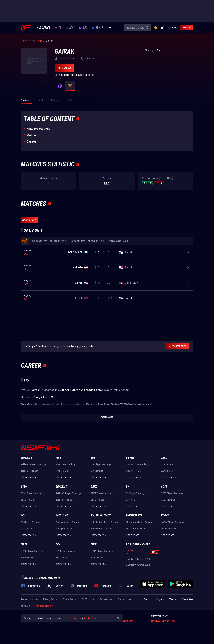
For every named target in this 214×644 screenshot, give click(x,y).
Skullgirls (63, 516)
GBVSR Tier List (134, 471)
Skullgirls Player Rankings (69, 522)
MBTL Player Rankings (32, 551)
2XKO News (167, 471)
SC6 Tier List (27, 529)
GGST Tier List (168, 500)
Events (147, 599)
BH (128, 487)
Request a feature (45, 606)
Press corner (125, 599)
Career (31, 142)
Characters (188, 599)
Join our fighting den (42, 578)
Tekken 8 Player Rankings (33, 464)
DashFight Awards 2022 (138, 565)
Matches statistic (38, 129)
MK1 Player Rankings (66, 464)
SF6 (83, 28)
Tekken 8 (27, 458)
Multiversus (134, 516)
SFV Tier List (62, 558)
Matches (32, 135)
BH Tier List (132, 500)
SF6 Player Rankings (101, 464)
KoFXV (165, 516)
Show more (29, 477)
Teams (173, 599)
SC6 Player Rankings (31, 522)
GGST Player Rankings (172, 493)
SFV (58, 544)
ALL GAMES (44, 28)
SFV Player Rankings (66, 551)
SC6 (23, 516)
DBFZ (94, 487)
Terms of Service (29, 599)
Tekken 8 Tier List (29, 471)
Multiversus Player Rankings (140, 522)
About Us (25, 606)
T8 (58, 28)
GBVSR (97, 28)
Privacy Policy (50, 599)
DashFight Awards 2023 (138, 559)
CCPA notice (88, 599)
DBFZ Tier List (98, 500)
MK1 (70, 28)
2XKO (164, 458)
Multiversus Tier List (136, 529)
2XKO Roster (167, 464)
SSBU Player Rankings (32, 493)
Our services (106, 599)
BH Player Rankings (136, 493)
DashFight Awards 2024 (135, 552)
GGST (164, 487)
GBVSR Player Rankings (138, 464)
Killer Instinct (101, 516)
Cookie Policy (69, 599)
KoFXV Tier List (168, 529)
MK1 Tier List (62, 471)
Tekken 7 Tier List (64, 500)
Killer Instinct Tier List (102, 529)
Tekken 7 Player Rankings (68, 493)
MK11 (94, 544)
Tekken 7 (62, 487)
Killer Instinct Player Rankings (106, 522)
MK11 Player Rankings (102, 551)
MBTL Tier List (28, 558)
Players (160, 599)
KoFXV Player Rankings (173, 522)
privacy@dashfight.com (163, 621)
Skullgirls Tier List (65, 529)
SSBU (24, 487)
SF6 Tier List (97, 471)
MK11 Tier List (98, 558)
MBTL (24, 544)
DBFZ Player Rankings (102, 493)
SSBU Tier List (28, 500)
